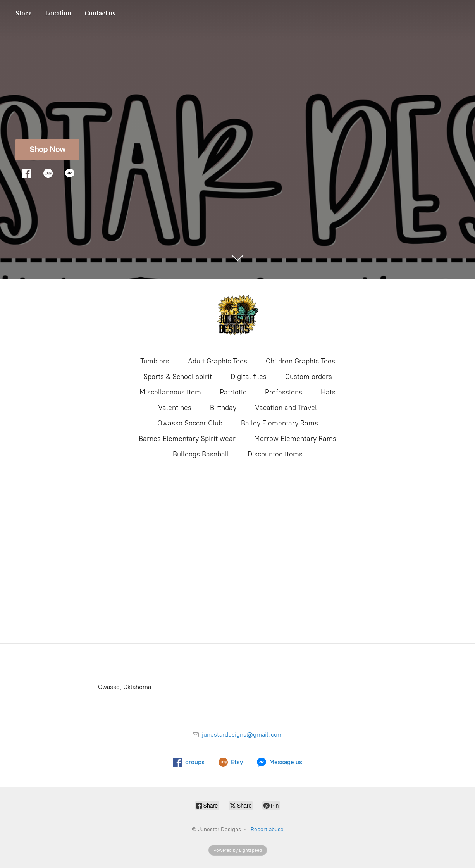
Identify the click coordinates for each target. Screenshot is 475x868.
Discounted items (275, 454)
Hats (328, 392)
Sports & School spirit (178, 377)
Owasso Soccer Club (190, 423)
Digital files (249, 377)
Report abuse (267, 829)
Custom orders (309, 377)
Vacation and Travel (286, 408)
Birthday (223, 408)
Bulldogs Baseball (201, 454)
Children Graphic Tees (300, 361)
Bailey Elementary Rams (280, 423)
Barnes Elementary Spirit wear (187, 439)
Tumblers (155, 361)
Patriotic (233, 392)
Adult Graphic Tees (218, 361)
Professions (284, 392)
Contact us (100, 13)
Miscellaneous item (170, 392)
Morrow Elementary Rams (295, 439)
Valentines (175, 408)
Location (58, 13)
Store (24, 13)
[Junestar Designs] (237, 317)
